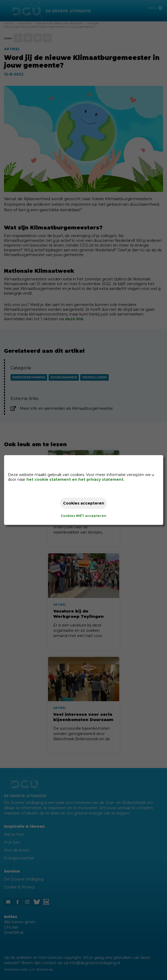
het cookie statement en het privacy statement (75, 479)
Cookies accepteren (84, 503)
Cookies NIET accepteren (83, 516)
